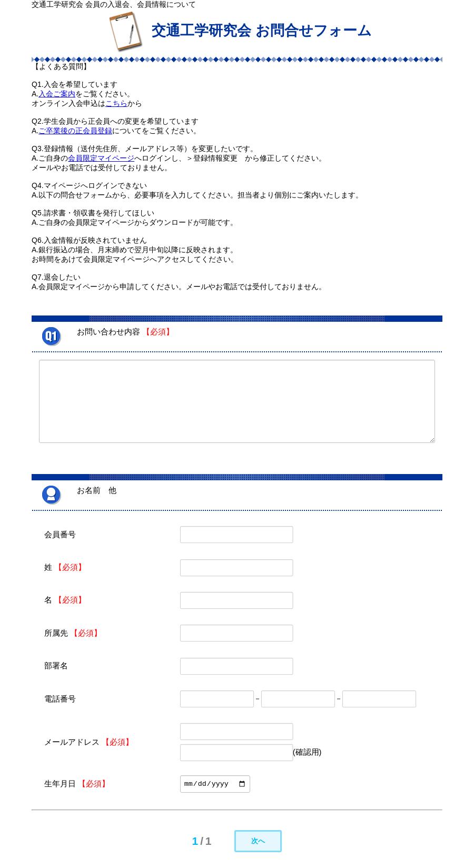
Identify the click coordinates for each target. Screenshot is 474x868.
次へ (258, 841)
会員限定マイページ (101, 158)
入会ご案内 (57, 94)
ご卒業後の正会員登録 (75, 131)
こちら (116, 103)
